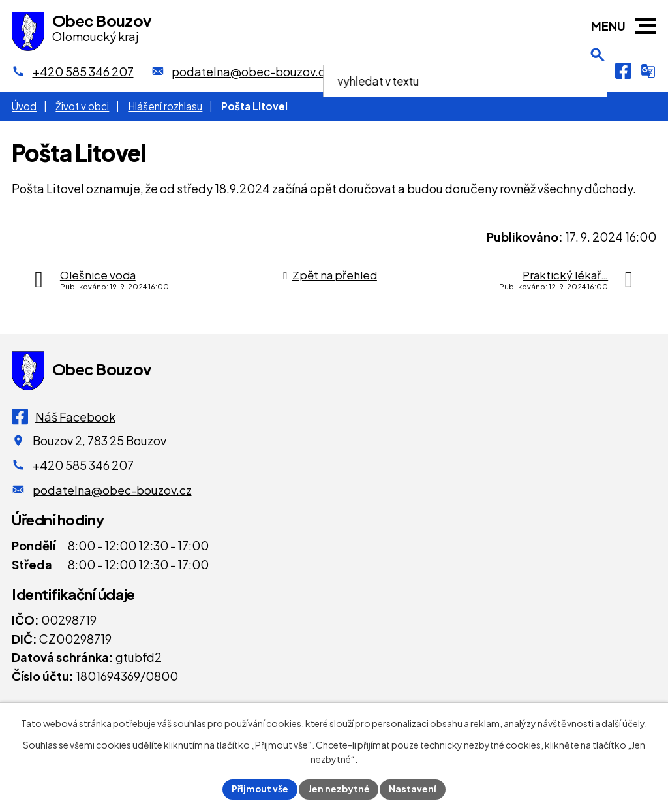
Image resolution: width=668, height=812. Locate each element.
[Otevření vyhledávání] (598, 71)
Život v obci (82, 106)
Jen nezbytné (339, 789)
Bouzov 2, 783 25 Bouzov (99, 440)
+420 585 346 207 (83, 465)
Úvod (24, 106)
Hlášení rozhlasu (165, 106)
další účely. (624, 723)
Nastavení (414, 789)
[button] (645, 26)
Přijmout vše (260, 789)
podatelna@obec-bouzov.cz (112, 490)
